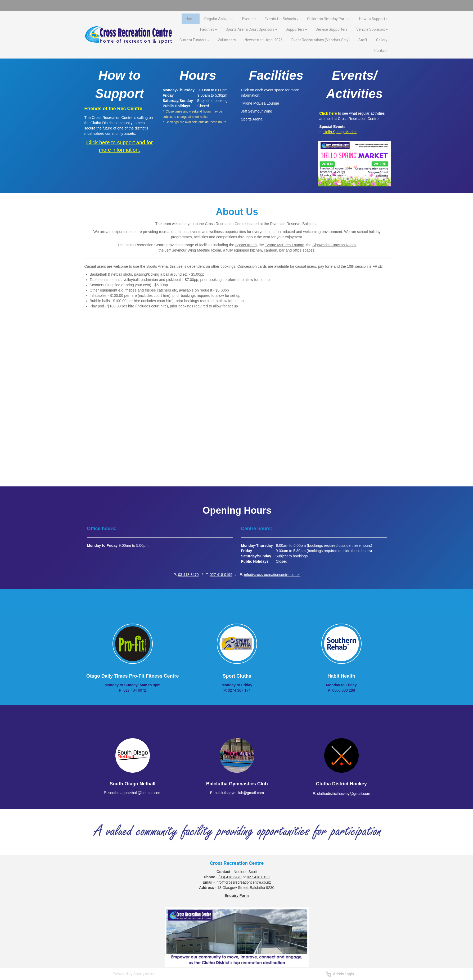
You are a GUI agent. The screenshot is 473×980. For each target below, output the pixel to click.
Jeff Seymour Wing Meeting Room (193, 250)
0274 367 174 (239, 690)
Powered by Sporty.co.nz (133, 974)
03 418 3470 (188, 575)
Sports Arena (246, 245)
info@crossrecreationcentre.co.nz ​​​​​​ (272, 575)
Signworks (321, 245)
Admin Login (340, 974)
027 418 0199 (221, 575)
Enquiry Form (237, 896)
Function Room (343, 245)
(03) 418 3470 (230, 877)
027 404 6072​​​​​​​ (135, 690)
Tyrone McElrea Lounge (285, 245)
